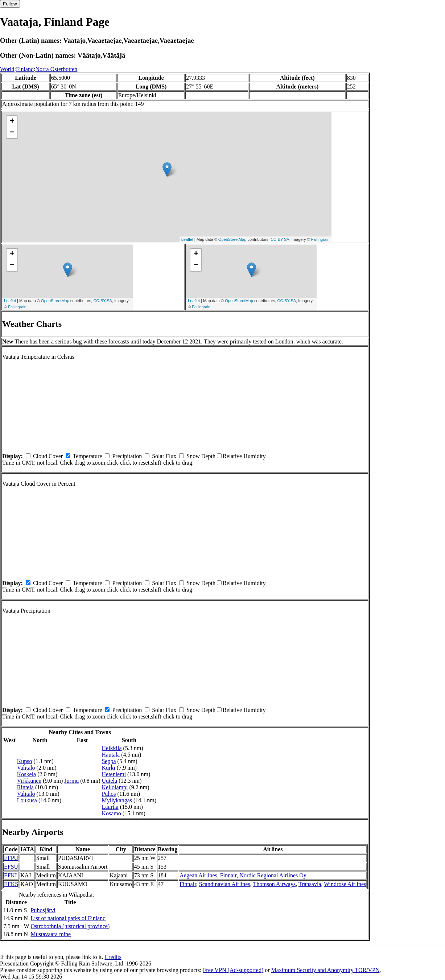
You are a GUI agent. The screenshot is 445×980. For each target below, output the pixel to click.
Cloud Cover (48, 456)
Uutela (109, 781)
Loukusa (27, 800)
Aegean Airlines (198, 875)
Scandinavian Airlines (225, 884)
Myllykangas (117, 800)
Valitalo (26, 768)
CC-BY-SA (280, 239)
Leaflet (187, 239)
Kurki (108, 768)
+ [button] (12, 122)
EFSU (11, 867)
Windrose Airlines (345, 884)
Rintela (25, 787)
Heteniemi (114, 774)
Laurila (110, 807)
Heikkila (112, 748)
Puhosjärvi (43, 910)
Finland (25, 69)
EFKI (11, 875)
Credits (113, 957)
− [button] (12, 133)
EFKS (11, 884)
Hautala (111, 755)
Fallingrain (320, 239)
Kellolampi (115, 787)
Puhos (109, 794)
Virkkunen (29, 781)
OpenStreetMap (232, 239)
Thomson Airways (274, 884)
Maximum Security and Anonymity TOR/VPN (325, 970)
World (7, 69)
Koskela (26, 774)
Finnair (228, 875)
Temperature (88, 456)
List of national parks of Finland (68, 918)
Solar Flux (164, 456)
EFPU (11, 858)
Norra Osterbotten (56, 69)
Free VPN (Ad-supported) (233, 970)
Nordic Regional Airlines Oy (273, 875)
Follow (10, 4)
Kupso (25, 761)
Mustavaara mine (51, 934)
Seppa (109, 761)
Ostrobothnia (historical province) (70, 926)
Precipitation (127, 456)
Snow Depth (201, 456)
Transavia (310, 884)
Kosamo (111, 813)
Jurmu (71, 781)
